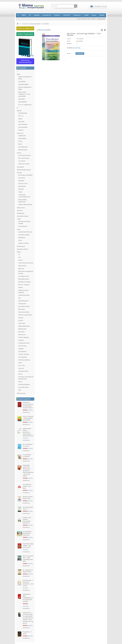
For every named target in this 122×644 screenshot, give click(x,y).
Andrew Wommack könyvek (26, 263)
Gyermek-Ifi (47, 15)
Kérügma (21, 318)
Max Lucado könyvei (24, 158)
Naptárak (21, 130)
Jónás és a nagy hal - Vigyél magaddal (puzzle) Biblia (28, 418)
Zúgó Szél (21, 368)
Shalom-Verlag (22, 346)
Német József (22, 335)
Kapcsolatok (22, 178)
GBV (19, 298)
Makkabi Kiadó (22, 329)
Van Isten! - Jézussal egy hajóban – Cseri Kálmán (36, 24)
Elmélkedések (21, 213)
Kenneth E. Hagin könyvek (25, 315)
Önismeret (77, 15)
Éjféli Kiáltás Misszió (24, 279)
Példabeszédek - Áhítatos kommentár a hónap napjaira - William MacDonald (28, 432)
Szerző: (69, 39)
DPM (20, 390)
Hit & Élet (67, 15)
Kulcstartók (21, 122)
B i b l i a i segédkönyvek (25, 105)
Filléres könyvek (21, 393)
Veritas (20, 363)
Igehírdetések (22, 186)
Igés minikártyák (23, 124)
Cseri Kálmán (22, 161)
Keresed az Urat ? (23, 183)
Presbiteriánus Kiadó (24, 343)
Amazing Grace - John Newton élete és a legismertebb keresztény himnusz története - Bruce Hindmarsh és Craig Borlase (28, 618)
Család (86, 15)
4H (19, 254)
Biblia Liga (21, 269)
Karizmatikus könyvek (23, 216)
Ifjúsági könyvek (23, 150)
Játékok (20, 119)
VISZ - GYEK (22, 366)
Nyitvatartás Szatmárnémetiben (25, 61)
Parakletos (21, 340)
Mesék (20, 144)
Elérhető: (69, 44)
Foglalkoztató (22, 136)
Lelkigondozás (21, 208)
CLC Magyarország (23, 276)
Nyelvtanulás (22, 238)
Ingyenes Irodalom (24, 243)
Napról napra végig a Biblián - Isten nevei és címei (28, 546)
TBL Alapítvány (22, 351)
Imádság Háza (22, 304)
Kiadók (102, 15)
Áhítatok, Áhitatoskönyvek (24, 170)
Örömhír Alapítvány (24, 337)
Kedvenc (57, 15)
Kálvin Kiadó (22, 309)
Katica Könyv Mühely (24, 312)
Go (76, 6)
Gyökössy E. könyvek (24, 164)
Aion (20, 257)
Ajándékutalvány (23, 113)
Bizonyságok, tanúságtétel (25, 175)
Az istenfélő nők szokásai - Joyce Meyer (27, 486)
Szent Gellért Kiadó (23, 387)
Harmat (20, 374)
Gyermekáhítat (22, 138)
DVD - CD (21, 116)
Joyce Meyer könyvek (24, 306)
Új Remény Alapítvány (24, 360)
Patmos (20, 382)
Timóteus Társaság (24, 354)
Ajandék (37, 15)
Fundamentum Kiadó (24, 295)
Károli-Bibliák (22, 82)
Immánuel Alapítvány (24, 384)
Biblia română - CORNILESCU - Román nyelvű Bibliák (24, 94)
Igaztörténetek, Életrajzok (25, 232)
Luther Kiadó (22, 323)
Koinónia (21, 320)
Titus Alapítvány (23, 357)
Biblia (24, 15)
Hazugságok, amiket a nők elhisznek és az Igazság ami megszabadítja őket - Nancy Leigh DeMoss (28, 471)
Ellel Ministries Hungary (25, 282)
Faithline (21, 287)
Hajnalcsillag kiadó (23, 301)
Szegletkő (21, 349)
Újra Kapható (20, 167)
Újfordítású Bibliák (23, 84)
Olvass (94, 15)
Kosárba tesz (26, 412)
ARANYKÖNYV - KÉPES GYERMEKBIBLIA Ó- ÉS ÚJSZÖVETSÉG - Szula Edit (28, 598)
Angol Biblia (22, 99)
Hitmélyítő (21, 189)
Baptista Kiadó (22, 266)
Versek (20, 240)
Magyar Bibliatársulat (24, 326)
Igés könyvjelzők (23, 127)
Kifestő (20, 141)
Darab (69, 53)
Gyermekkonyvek (23, 147)
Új (30, 15)
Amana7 (21, 260)
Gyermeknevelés (23, 226)
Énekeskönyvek (21, 246)
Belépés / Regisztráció (25, 34)
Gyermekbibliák (23, 102)
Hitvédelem (21, 181)
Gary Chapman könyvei (25, 155)
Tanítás (20, 192)
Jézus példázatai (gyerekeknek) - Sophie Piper (27, 533)
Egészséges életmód (22, 249)
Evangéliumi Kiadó (23, 371)
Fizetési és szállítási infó (25, 28)
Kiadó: (69, 41)
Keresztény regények (24, 235)
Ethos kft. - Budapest (24, 285)
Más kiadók (21, 332)
